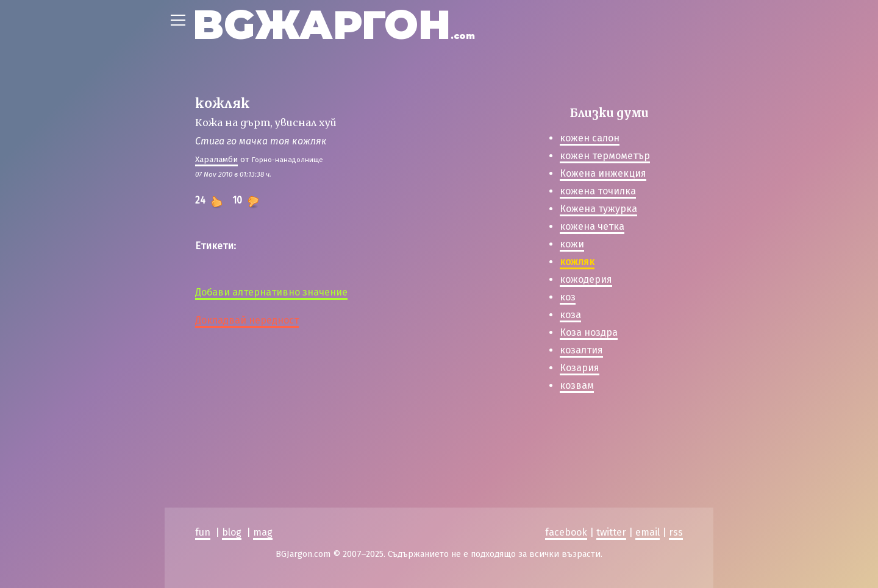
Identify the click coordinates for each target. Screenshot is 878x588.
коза (570, 315)
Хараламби (216, 159)
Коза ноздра (589, 332)
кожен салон (590, 138)
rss (676, 532)
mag (263, 532)
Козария (580, 368)
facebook (566, 532)
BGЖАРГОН (334, 25)
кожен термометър (605, 156)
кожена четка (592, 226)
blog (232, 532)
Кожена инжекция (603, 173)
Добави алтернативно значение (271, 292)
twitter (611, 532)
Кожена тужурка (598, 209)
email (648, 532)
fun (203, 532)
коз (568, 297)
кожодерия (586, 279)
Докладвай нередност (247, 320)
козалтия (581, 350)
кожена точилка (598, 191)
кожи (572, 244)
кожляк (577, 262)
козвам (577, 385)
